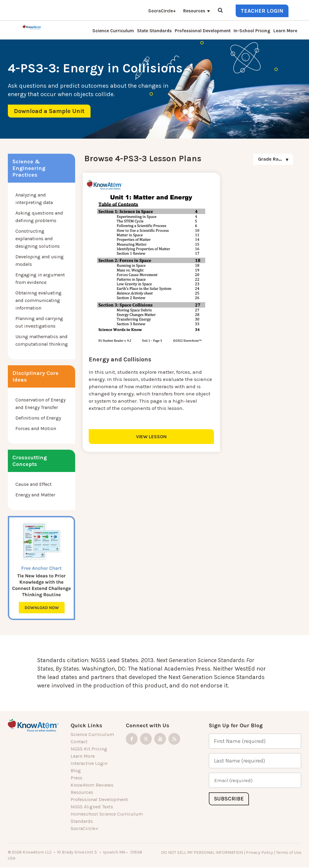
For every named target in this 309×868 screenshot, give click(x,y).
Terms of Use (289, 852)
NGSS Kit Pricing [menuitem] (89, 749)
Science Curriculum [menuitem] (113, 31)
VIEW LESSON (135, 411)
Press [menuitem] (76, 778)
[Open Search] (220, 11)
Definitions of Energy (38, 418)
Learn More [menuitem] (285, 31)
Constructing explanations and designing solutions (38, 239)
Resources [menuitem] (194, 11)
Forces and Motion (36, 428)
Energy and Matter (35, 495)
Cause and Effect (33, 484)
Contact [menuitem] (79, 742)
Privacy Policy (260, 852)
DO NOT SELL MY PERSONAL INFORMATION (202, 852)
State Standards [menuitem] (154, 31)
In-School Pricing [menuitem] (252, 31)
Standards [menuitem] (82, 821)
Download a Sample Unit (49, 111)
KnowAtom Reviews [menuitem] (92, 785)
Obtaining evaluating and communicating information (38, 300)
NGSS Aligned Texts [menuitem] (92, 807)
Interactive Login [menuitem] (89, 763)
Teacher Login (262, 11)
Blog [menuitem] (76, 771)
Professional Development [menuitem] (203, 31)
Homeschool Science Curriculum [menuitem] (107, 814)
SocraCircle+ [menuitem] (162, 11)
